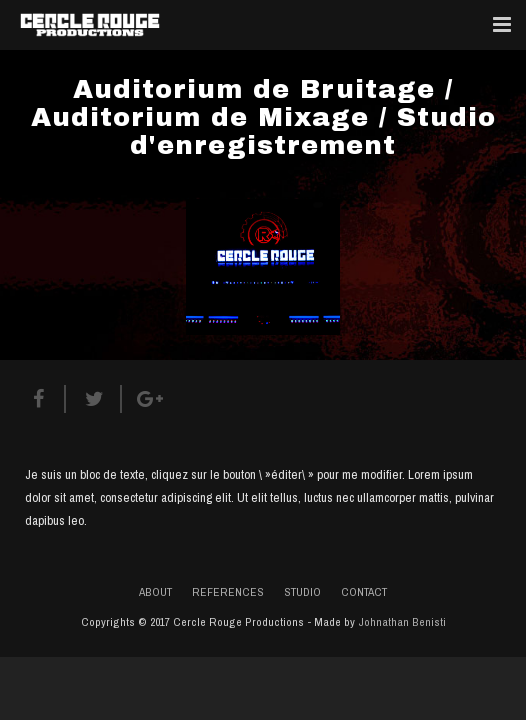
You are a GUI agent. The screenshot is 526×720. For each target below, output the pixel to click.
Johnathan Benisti (402, 622)
